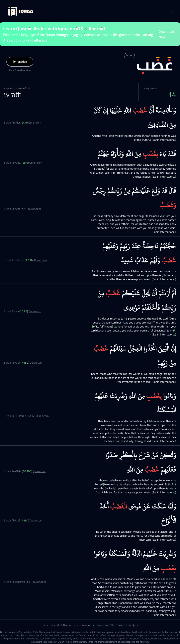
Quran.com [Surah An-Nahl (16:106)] (39, 471)
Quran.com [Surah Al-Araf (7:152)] (36, 363)
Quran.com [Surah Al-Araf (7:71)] (35, 209)
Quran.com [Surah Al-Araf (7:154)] (36, 520)
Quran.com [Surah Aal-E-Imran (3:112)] (42, 416)
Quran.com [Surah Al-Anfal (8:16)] (36, 163)
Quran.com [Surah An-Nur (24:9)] (35, 123)
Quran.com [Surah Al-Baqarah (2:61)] (40, 582)
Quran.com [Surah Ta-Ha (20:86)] (35, 311)
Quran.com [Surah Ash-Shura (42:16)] (41, 260)
